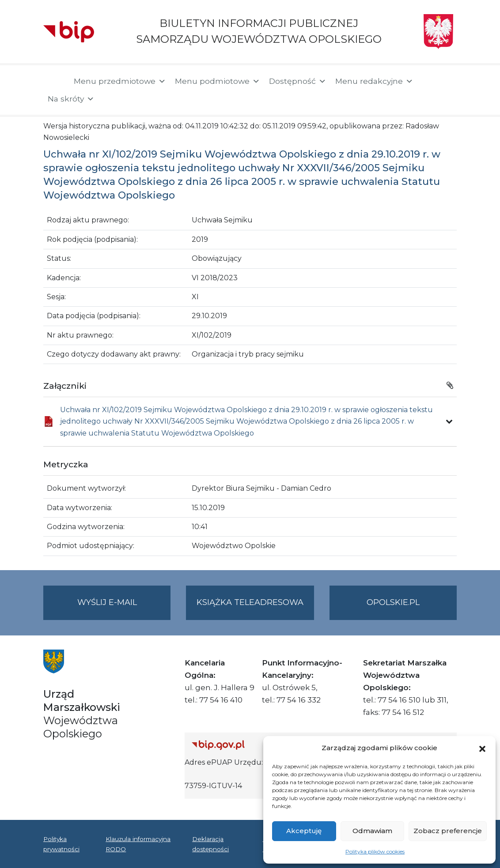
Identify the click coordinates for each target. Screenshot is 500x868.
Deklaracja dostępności (210, 844)
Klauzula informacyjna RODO (138, 844)
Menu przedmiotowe (120, 81)
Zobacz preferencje (448, 831)
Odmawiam (372, 831)
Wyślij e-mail (124, 608)
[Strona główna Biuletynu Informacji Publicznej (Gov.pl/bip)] (257, 745)
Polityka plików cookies (375, 851)
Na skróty (71, 99)
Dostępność (298, 81)
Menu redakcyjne (374, 81)
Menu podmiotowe (218, 81)
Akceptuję (304, 831)
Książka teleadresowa (250, 602)
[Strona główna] (54, 82)
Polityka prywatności (61, 844)
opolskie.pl (393, 602)
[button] (482, 748)
